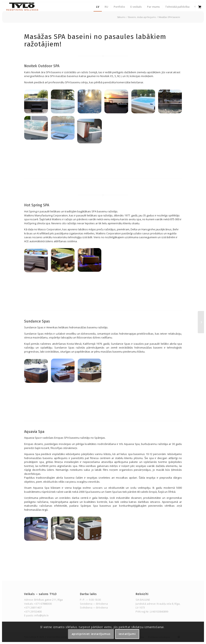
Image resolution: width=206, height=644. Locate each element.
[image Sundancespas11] (38, 372)
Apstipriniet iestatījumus (91, 634)
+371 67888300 (43, 604)
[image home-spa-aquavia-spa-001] (64, 530)
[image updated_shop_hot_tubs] (38, 262)
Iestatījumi (127, 634)
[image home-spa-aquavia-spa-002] (38, 530)
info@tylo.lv (42, 615)
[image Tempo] (64, 262)
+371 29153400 (33, 612)
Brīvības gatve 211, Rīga (48, 600)
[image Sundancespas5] (64, 372)
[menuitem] (98, 7)
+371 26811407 (33, 607)
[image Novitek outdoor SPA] (38, 103)
